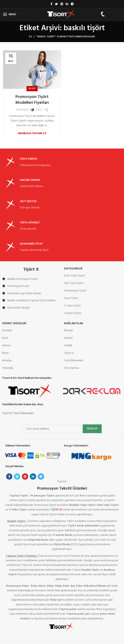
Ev (30, 37)
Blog (32, 89)
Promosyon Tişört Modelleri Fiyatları (32, 100)
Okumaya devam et (32, 133)
